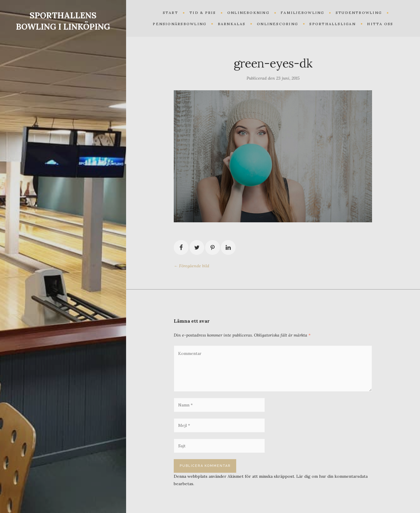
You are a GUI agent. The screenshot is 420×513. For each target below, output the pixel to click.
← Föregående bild (192, 266)
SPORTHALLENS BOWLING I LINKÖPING (63, 21)
